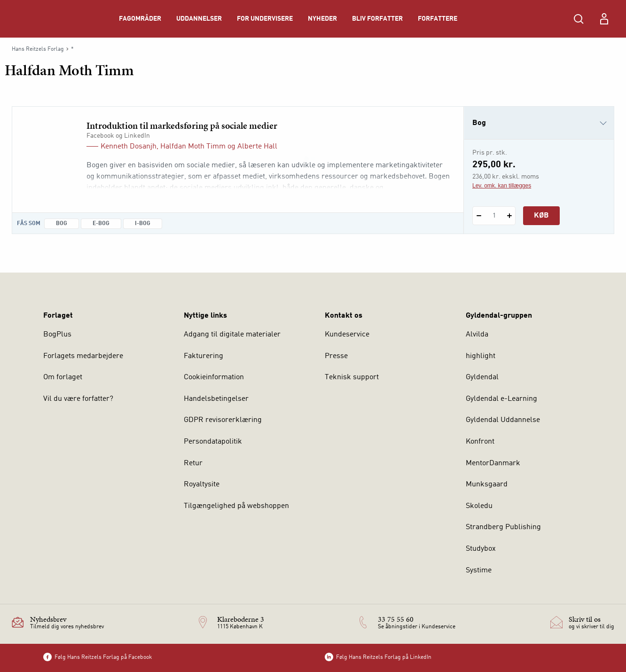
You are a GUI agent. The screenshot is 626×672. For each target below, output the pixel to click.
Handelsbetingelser (216, 399)
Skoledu (479, 506)
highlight (481, 356)
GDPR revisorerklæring (223, 420)
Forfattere (438, 19)
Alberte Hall (257, 147)
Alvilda (477, 335)
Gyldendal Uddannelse (503, 420)
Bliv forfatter (377, 19)
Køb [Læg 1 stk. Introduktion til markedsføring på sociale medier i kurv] (541, 216)
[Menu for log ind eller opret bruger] (604, 19)
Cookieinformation (214, 377)
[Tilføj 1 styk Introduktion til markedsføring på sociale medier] (509, 216)
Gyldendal (482, 377)
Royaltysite (202, 484)
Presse (336, 356)
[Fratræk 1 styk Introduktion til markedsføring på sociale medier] (479, 216)
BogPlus (57, 335)
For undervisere (265, 19)
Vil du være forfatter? (78, 399)
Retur (193, 463)
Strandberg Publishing (503, 527)
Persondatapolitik (213, 442)
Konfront (480, 442)
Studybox (481, 549)
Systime (479, 570)
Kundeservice (347, 335)
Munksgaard (487, 484)
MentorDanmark (493, 463)
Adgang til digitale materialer (232, 335)
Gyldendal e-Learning (501, 399)
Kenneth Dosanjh (129, 147)
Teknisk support (352, 377)
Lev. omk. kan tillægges (502, 186)
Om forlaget (63, 377)
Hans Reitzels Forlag (38, 49)
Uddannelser (199, 19)
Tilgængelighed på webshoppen (236, 506)
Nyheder (322, 19)
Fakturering (203, 356)
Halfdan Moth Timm (193, 147)
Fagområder (140, 19)
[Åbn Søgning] (579, 19)
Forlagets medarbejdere (83, 356)
